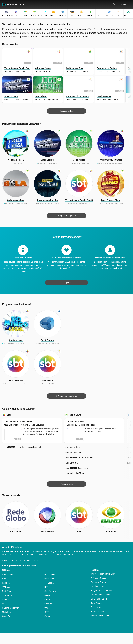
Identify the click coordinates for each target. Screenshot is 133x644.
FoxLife (48, 600)
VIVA (47, 608)
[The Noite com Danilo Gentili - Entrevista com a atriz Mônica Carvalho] (13, 435)
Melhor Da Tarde (77, 473)
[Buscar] (114, 4)
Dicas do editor (11, 44)
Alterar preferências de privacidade (19, 565)
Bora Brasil (75, 463)
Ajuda (15, 560)
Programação (67, 484)
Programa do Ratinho (100, 595)
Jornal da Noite (76, 447)
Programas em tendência (17, 304)
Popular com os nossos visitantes (21, 124)
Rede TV (6, 583)
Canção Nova (50, 591)
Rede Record (50, 575)
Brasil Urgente (97, 607)
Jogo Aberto (83, 468)
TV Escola (49, 583)
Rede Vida (7, 591)
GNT (47, 612)
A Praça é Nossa (98, 578)
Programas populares (67, 216)
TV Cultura (7, 595)
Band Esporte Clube (100, 615)
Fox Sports (49, 604)
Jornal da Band (98, 611)
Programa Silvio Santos (101, 590)
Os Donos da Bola (86, 458)
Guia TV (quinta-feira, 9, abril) (19, 409)
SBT (9, 415)
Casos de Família (99, 582)
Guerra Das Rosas (75, 422)
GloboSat (6, 600)
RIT (46, 587)
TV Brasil (6, 587)
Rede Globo (8, 575)
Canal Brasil (8, 616)
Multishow (7, 612)
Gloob (47, 616)
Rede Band (75, 415)
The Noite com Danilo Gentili (18, 422)
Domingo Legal (98, 586)
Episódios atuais (67, 111)
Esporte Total (75, 452)
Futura (47, 595)
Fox (4, 604)
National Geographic (11, 608)
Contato (6, 560)
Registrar (66, 283)
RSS (36, 560)
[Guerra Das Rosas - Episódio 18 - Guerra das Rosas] (75, 435)
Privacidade (25, 560)
